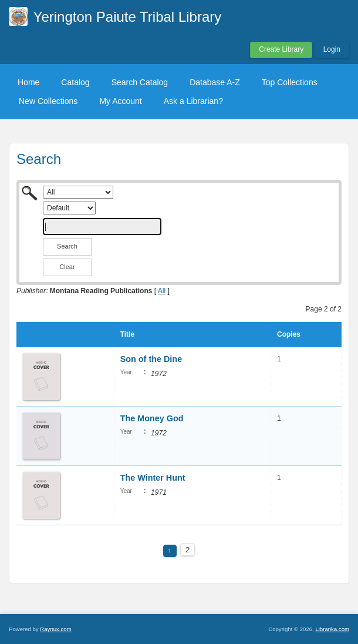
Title (127, 334)
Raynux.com (55, 629)
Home (28, 82)
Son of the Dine (151, 359)
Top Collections (290, 82)
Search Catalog (140, 82)
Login (332, 49)
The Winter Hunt (153, 478)
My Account (120, 101)
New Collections (48, 101)
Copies (289, 334)
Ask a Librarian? (193, 101)
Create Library (281, 49)
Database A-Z (215, 82)
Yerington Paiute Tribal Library (128, 17)
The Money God (152, 418)
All (162, 291)
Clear (67, 267)
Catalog (75, 82)
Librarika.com (332, 629)
